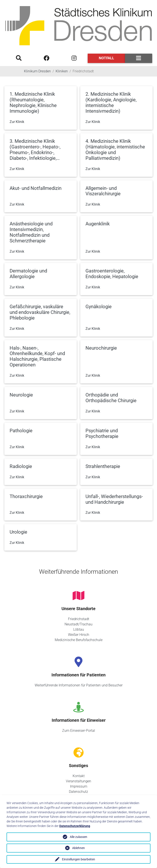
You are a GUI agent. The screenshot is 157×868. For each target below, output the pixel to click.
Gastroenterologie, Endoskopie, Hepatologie (112, 274)
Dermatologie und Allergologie (28, 274)
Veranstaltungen (78, 781)
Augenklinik (98, 224)
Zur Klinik (17, 122)
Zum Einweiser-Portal (79, 731)
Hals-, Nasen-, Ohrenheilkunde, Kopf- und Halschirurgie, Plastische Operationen (37, 357)
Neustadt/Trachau (78, 624)
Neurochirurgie (101, 348)
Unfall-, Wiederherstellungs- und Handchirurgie (114, 499)
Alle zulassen (78, 837)
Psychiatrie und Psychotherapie (102, 433)
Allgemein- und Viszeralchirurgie (103, 191)
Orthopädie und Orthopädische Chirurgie (111, 398)
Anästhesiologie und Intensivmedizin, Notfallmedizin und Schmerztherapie (31, 232)
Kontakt (79, 776)
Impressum (79, 786)
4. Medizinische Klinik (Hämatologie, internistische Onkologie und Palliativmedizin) (115, 150)
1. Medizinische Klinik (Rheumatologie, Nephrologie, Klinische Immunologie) (33, 103)
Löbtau (79, 629)
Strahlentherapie (103, 466)
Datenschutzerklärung (75, 826)
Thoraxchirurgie (26, 496)
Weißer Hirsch (79, 635)
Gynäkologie (99, 307)
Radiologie (21, 466)
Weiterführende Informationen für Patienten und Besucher (79, 685)
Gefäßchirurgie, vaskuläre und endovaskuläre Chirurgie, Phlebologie (40, 312)
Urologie (18, 532)
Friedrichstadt (79, 619)
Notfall (106, 58)
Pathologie (21, 431)
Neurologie (21, 395)
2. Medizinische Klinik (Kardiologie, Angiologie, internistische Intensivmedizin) (111, 103)
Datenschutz (78, 792)
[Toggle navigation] (139, 58)
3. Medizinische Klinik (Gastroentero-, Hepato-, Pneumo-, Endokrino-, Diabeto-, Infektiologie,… (35, 150)
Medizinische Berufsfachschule (79, 640)
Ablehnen (78, 848)
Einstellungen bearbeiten (78, 859)
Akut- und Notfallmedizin (36, 188)
